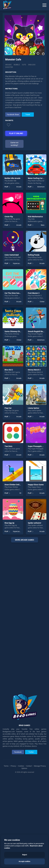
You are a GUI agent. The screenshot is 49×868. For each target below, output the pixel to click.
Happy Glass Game (36, 485)
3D (20, 493)
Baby (43, 225)
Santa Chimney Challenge (15, 331)
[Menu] (44, 5)
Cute (24, 65)
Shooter (9, 67)
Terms (6, 766)
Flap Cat (8, 408)
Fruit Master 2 (34, 293)
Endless (32, 65)
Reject (25, 855)
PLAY (6, 187)
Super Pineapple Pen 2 (37, 446)
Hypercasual (17, 263)
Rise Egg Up (9, 523)
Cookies (21, 766)
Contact (29, 766)
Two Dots (8, 446)
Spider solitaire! (34, 523)
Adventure (41, 187)
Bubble (17, 65)
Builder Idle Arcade (12, 178)
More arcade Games (25, 540)
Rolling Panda (34, 255)
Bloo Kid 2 (9, 370)
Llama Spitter (34, 408)
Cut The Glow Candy (13, 293)
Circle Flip (9, 217)
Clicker (42, 302)
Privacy (13, 766)
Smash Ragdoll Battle (37, 331)
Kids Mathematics (35, 217)
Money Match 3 (34, 370)
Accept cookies (24, 861)
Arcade (8, 65)
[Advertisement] (24, 616)
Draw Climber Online (13, 485)
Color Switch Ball (12, 255)
